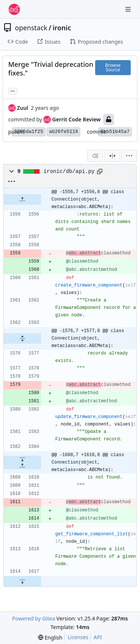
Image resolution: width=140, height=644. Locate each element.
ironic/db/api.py (69, 171)
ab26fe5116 (63, 132)
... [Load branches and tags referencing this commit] (13, 90)
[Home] (14, 9)
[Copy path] (100, 171)
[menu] (129, 156)
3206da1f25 (29, 132)
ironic (62, 28)
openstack (31, 28)
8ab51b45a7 (115, 132)
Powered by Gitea (34, 618)
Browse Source (113, 67)
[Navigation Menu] (129, 9)
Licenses (78, 637)
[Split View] (112, 156)
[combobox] (95, 156)
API (98, 637)
